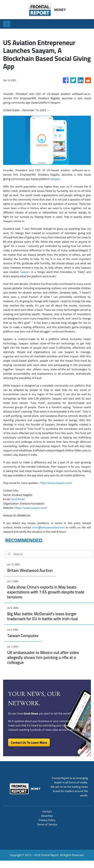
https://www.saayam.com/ (31, 508)
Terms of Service (47, 824)
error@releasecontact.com (48, 527)
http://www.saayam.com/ (56, 483)
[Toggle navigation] (7, 24)
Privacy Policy (47, 820)
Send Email (18, 499)
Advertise (47, 816)
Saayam (55, 179)
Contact (47, 811)
